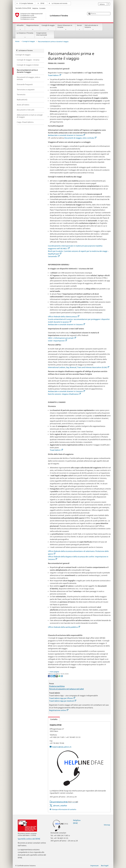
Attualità (20, 27)
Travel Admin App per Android (63, 701)
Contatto (53, 719)
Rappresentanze (33, 27)
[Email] (62, 676)
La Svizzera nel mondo (60, 3)
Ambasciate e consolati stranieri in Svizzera (66, 135)
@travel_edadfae (60, 806)
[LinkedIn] (54, 676)
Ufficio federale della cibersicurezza (64, 317)
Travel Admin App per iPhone (62, 698)
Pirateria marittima (57, 686)
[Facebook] (49, 676)
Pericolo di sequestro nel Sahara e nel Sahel (66, 689)
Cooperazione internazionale (44, 35)
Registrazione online (59, 710)
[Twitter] (52, 676)
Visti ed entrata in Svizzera (93, 27)
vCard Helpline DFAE (65, 802)
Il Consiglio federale (26, 3)
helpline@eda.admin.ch (62, 747)
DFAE (42, 3)
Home (17, 41)
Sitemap (107, 825)
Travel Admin (55, 75)
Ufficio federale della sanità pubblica (64, 627)
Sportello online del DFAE (29, 839)
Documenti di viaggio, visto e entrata (80, 138)
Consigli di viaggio (48, 27)
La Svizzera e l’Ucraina (25, 35)
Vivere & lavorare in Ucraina (66, 27)
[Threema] (57, 676)
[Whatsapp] (59, 676)
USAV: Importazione (57, 341)
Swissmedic (54, 256)
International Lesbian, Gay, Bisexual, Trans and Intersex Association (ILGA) (79, 367)
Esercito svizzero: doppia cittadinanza (64, 394)
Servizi (79, 27)
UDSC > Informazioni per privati (62, 338)
